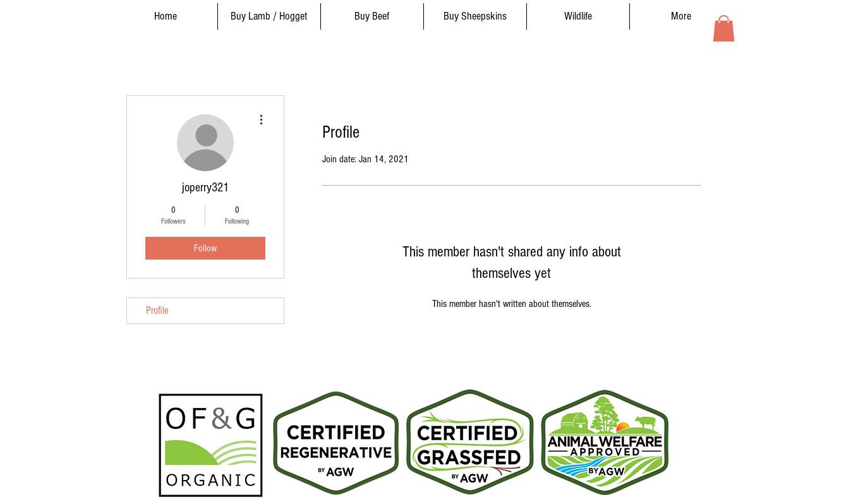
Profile (157, 310)
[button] (724, 28)
